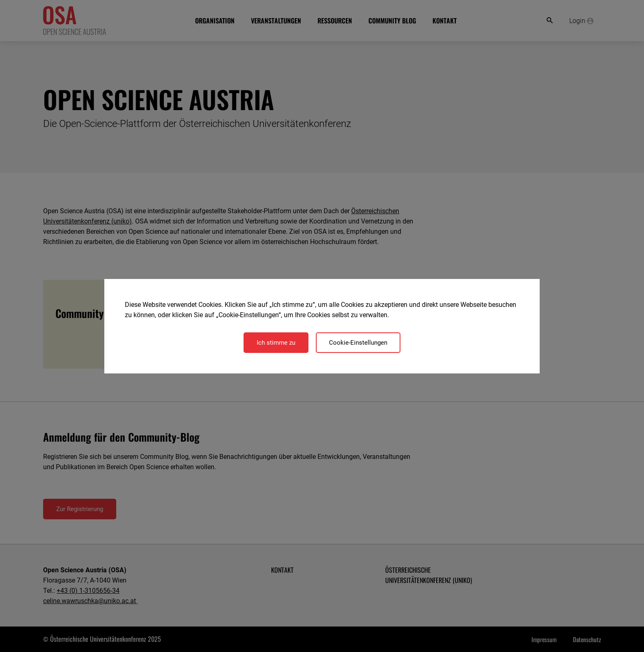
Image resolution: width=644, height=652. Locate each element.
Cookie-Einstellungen (358, 343)
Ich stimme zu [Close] (276, 343)
